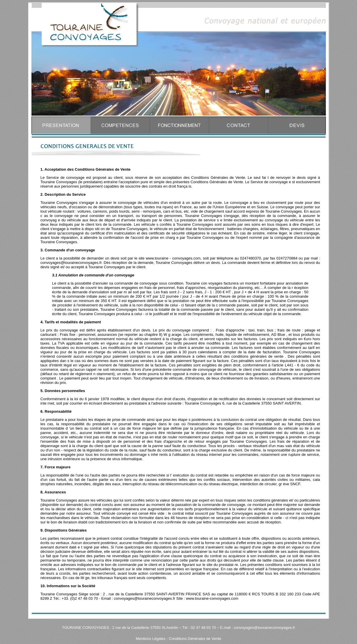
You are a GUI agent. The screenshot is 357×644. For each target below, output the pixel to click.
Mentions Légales (151, 639)
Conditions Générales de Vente (195, 639)
